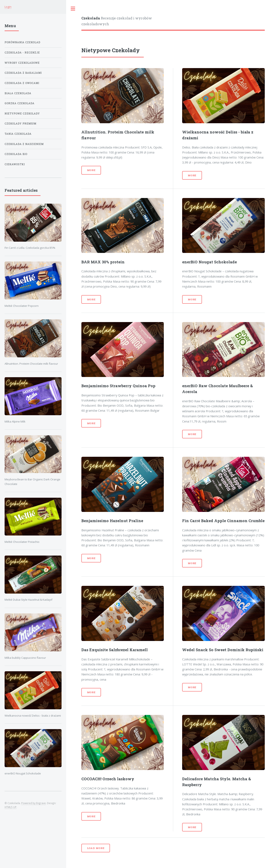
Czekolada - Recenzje (22, 53)
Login (8, 7)
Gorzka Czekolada (20, 103)
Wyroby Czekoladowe (22, 63)
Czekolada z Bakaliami (23, 73)
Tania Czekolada (18, 134)
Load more (96, 848)
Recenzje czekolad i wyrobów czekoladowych (117, 21)
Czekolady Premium (20, 124)
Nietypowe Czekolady (22, 114)
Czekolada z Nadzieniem (24, 144)
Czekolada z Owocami (22, 83)
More (91, 170)
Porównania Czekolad (22, 42)
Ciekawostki (15, 164)
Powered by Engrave (33, 803)
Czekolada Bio (16, 154)
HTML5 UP (11, 807)
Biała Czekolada (18, 93)
